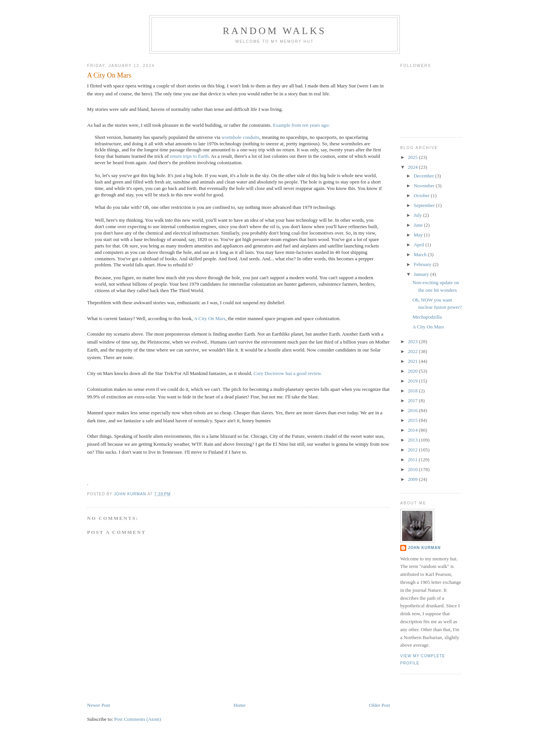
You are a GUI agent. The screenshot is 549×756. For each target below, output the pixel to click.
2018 (413, 391)
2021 (413, 361)
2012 (413, 450)
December (425, 176)
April (420, 245)
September (425, 205)
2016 (413, 410)
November (425, 186)
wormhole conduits (240, 137)
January (422, 274)
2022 (413, 351)
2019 (413, 381)
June (419, 225)
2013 (413, 440)
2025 (413, 157)
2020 (413, 371)
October (422, 195)
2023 (413, 341)
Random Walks (274, 31)
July (419, 215)
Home (240, 705)
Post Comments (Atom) (138, 719)
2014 (413, 430)
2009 (413, 479)
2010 (413, 469)
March (421, 254)
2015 (413, 420)
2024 (413, 167)
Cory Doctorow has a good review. (288, 373)
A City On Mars (210, 318)
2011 (413, 460)
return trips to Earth (189, 156)
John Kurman (424, 548)
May (419, 235)
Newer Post (98, 705)
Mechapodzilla (427, 317)
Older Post (380, 705)
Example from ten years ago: (301, 125)
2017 (413, 401)
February (423, 264)
